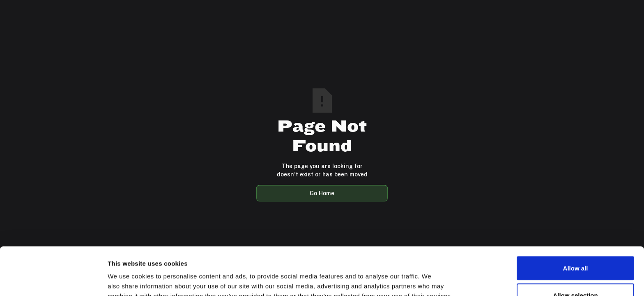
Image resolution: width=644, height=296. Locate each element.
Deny (576, 274)
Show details (431, 275)
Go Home (322, 193)
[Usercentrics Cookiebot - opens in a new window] (53, 280)
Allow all (576, 220)
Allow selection (575, 247)
